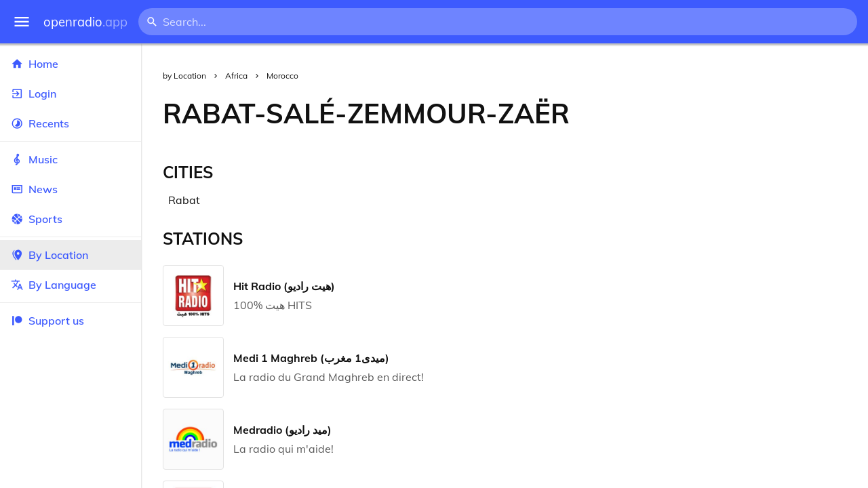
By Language (71, 285)
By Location (71, 255)
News (71, 189)
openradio (85, 22)
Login (71, 94)
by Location (184, 76)
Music (71, 159)
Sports (71, 219)
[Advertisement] (730, 113)
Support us (47, 321)
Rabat (184, 200)
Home (71, 64)
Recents (71, 123)
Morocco (282, 76)
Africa (236, 76)
